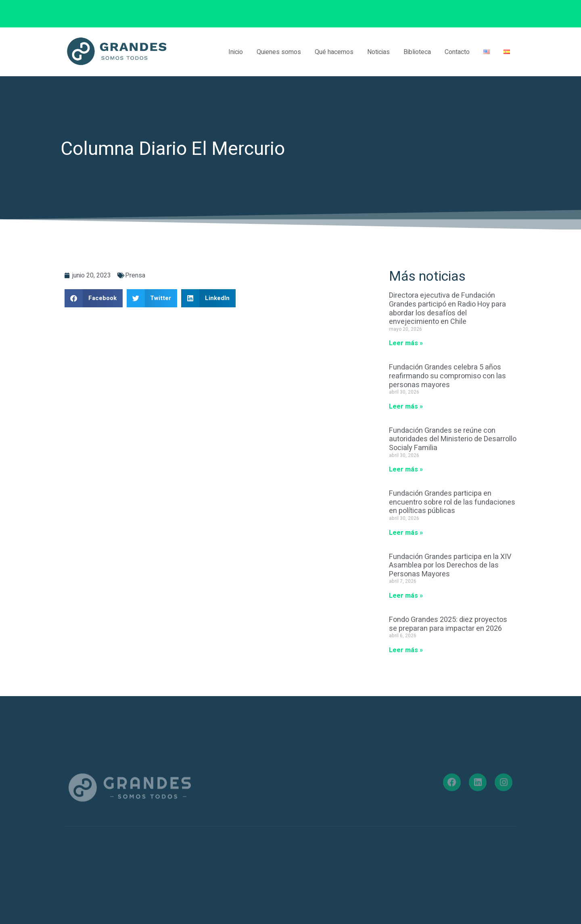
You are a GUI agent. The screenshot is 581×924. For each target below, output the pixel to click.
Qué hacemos (334, 52)
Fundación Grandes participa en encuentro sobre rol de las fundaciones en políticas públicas (452, 502)
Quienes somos (279, 52)
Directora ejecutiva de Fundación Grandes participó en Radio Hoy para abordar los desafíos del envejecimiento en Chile (447, 309)
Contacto (457, 52)
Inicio (236, 52)
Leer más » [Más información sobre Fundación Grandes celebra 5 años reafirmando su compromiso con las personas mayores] (406, 407)
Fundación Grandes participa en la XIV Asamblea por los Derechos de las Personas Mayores (450, 565)
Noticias (378, 52)
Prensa (135, 275)
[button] (94, 298)
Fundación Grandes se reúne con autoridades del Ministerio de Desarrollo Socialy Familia (453, 439)
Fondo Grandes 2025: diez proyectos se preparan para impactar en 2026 (448, 624)
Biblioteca (417, 52)
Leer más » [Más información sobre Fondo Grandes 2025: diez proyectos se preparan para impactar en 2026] (406, 650)
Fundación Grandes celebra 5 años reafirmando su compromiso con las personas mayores (447, 376)
